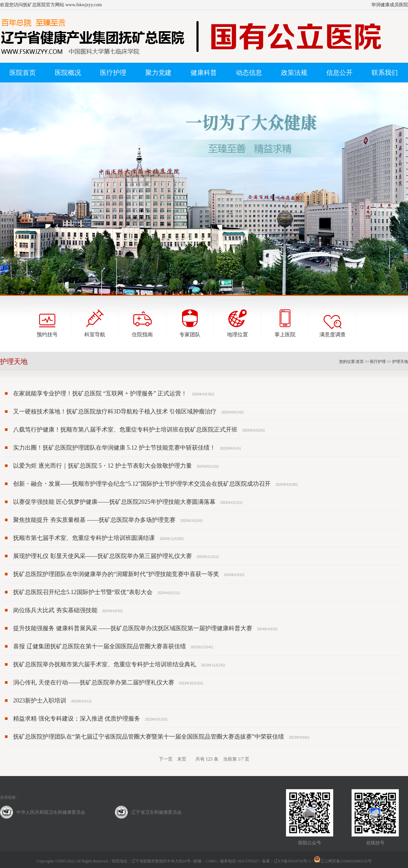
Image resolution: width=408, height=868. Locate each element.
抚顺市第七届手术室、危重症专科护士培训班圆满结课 (84, 538)
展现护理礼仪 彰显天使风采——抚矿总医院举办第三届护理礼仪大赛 (102, 556)
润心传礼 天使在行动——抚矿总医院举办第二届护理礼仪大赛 (94, 682)
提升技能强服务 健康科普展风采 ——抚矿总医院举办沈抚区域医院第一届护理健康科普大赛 (133, 628)
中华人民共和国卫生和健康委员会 (51, 812)
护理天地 (400, 362)
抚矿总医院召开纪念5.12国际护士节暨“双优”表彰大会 (83, 592)
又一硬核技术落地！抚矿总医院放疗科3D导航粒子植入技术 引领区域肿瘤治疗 (115, 412)
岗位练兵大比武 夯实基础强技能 (55, 610)
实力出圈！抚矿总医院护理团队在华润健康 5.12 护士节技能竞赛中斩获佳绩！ (114, 448)
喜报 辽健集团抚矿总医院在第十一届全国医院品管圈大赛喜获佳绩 (100, 646)
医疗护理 (378, 362)
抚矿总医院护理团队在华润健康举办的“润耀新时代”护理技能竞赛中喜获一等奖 (116, 574)
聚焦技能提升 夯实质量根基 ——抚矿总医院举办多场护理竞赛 (94, 520)
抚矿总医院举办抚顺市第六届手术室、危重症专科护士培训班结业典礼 (105, 664)
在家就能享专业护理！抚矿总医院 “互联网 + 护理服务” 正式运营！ (100, 393)
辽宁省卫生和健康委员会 (156, 812)
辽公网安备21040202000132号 (343, 861)
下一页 (166, 759)
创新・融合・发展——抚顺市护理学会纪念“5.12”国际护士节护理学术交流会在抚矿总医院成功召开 (142, 484)
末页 (182, 759)
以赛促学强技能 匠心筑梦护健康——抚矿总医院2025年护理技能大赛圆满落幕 (114, 502)
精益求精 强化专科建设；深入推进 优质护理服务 (77, 719)
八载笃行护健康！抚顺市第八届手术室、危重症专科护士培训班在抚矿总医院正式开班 (125, 430)
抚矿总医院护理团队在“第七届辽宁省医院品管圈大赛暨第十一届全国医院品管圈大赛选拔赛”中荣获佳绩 (149, 737)
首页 (360, 362)
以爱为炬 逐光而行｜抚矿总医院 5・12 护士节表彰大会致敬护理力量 (102, 466)
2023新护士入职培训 (40, 701)
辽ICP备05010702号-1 (292, 861)
